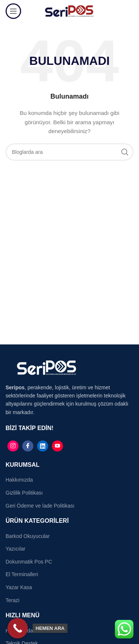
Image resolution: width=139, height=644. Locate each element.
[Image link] (46, 367)
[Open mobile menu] (13, 11)
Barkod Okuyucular (28, 536)
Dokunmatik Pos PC (29, 562)
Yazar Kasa (19, 587)
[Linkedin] (43, 446)
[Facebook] (28, 446)
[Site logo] (69, 11)
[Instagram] (13, 446)
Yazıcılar (15, 549)
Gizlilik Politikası (24, 493)
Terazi (12, 600)
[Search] (69, 152)
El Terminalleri (22, 574)
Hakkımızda (19, 480)
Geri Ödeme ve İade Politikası (40, 506)
